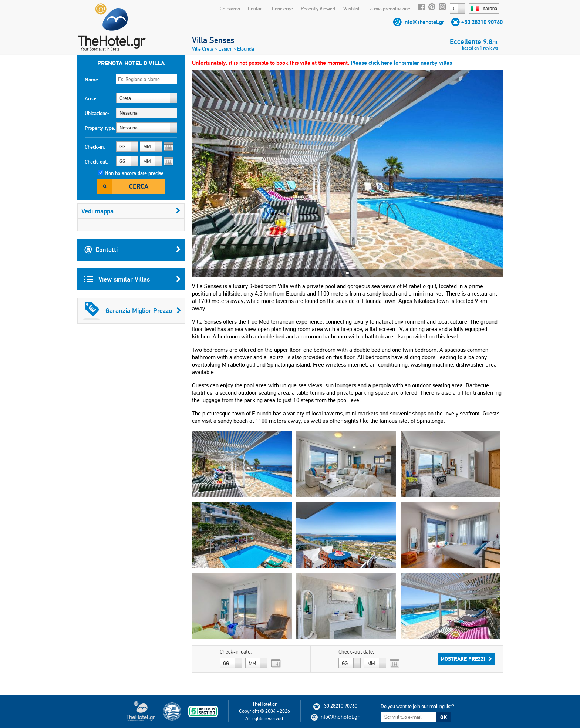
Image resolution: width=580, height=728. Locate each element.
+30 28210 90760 (482, 22)
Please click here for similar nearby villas (401, 63)
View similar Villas (132, 279)
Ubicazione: (97, 113)
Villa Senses (213, 40)
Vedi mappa (131, 211)
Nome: (92, 80)
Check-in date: (236, 652)
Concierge (282, 9)
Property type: (100, 128)
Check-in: (95, 147)
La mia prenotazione (389, 9)
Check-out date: (356, 652)
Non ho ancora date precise (134, 173)
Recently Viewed (318, 9)
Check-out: (96, 162)
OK (444, 717)
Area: (91, 98)
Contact (256, 9)
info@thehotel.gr (424, 22)
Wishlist (351, 9)
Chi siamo (230, 9)
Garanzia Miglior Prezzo (132, 311)
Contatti (132, 250)
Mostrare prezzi (466, 659)
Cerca (139, 186)
